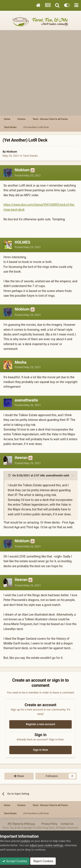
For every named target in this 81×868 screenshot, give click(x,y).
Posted (28, 175)
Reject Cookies (43, 861)
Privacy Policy (49, 824)
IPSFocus (29, 824)
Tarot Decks (30, 156)
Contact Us (67, 824)
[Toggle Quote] (10, 475)
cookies (25, 841)
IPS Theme (14, 824)
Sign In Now (40, 750)
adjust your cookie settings (47, 845)
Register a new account (41, 724)
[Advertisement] (40, 73)
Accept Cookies (15, 861)
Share (19, 776)
